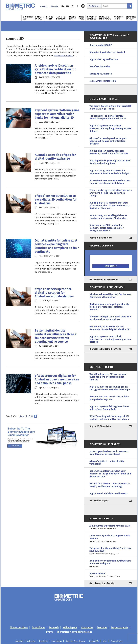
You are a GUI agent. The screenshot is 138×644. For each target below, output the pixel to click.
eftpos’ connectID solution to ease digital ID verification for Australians (56, 200)
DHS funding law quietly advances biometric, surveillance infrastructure (109, 152)
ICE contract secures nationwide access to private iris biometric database (110, 182)
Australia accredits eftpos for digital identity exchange (55, 157)
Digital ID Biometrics (100, 426)
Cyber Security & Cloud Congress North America (111, 538)
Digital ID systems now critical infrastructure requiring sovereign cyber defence (110, 128)
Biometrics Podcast (131, 18)
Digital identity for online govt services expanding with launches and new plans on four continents (57, 246)
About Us (44, 6)
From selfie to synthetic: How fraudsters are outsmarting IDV (111, 564)
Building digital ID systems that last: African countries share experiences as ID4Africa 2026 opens (110, 206)
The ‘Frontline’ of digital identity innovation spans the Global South (108, 117)
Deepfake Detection (100, 67)
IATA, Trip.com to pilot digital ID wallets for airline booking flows (110, 162)
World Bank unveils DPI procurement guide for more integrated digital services (108, 377)
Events (50, 632)
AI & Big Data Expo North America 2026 (111, 527)
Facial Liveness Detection (103, 81)
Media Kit (43, 641)
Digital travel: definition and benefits (109, 494)
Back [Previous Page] (22, 416)
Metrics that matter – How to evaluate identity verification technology (110, 485)
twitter (73, 6)
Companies (87, 627)
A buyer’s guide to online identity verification (107, 463)
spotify (83, 6)
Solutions (102, 627)
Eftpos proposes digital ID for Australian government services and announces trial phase (57, 379)
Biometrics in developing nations (75, 632)
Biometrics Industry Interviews (105, 349)
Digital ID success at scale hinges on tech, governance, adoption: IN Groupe (110, 388)
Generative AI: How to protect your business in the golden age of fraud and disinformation (110, 474)
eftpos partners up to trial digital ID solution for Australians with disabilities (54, 293)
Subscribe (55, 6)
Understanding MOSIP (101, 45)
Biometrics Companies (92, 18)
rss (62, 6)
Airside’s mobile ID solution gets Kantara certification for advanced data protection (55, 69)
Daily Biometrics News (101, 238)
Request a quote (120, 627)
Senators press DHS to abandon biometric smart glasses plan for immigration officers (106, 228)
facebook (78, 6)
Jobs (104, 641)
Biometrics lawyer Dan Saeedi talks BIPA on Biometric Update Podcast (110, 318)
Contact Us (94, 641)
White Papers (70, 627)
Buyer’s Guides (50, 18)
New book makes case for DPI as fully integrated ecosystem (109, 398)
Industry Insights (72, 18)
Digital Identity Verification (104, 59)
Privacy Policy (116, 641)
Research (54, 627)
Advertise (31, 641)
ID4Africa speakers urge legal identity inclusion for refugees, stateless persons (109, 307)
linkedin (68, 6)
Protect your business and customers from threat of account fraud (109, 453)
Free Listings (57, 641)
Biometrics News (28, 18)
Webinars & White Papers (105, 18)
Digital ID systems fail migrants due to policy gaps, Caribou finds (109, 408)
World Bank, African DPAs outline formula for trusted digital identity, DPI (110, 328)
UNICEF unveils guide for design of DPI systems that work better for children (109, 418)
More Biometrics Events (102, 583)
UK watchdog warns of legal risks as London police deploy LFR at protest (108, 217)
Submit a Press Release (75, 641)
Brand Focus (81, 18)
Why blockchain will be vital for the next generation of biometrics (110, 296)
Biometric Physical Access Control (107, 52)
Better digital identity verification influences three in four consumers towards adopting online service (56, 336)
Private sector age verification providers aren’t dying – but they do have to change (111, 193)
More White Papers (99, 501)
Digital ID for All (39, 18)
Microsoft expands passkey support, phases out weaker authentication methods (108, 141)
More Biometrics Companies (104, 279)
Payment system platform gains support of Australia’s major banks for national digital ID (57, 114)
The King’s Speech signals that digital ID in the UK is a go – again (110, 107)
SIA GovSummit (111, 575)
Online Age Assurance (101, 74)
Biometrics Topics (63, 55)
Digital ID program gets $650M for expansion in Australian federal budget (110, 172)
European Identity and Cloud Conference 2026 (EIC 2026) (111, 551)
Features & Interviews (60, 18)
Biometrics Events (118, 18)
